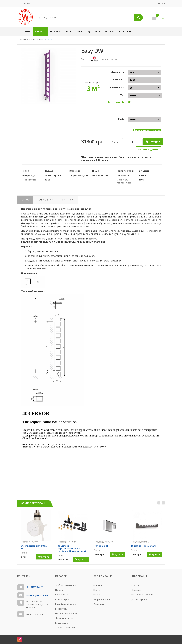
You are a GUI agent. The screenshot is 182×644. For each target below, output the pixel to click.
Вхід (163, 3)
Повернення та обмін (142, 595)
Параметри (45, 201)
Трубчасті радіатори (66, 585)
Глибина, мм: (118, 87)
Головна (25, 31)
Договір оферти (139, 599)
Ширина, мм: (118, 72)
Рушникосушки (37, 39)
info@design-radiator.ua (37, 595)
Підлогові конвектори (66, 613)
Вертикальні (62, 595)
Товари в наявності (65, 628)
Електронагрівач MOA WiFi (34, 549)
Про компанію (74, 31)
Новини (55, 31)
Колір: (122, 119)
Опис (25, 201)
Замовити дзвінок (148, 149)
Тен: (123, 95)
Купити (153, 142)
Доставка (94, 31)
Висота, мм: (118, 80)
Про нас (97, 590)
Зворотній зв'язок (103, 599)
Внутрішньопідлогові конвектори (66, 606)
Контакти (126, 31)
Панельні (60, 590)
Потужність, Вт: (116, 102)
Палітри (68, 201)
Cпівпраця (99, 604)
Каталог (40, 31)
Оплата (110, 31)
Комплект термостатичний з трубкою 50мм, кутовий (72, 550)
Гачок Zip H (101, 547)
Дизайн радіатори (64, 618)
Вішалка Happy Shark (144, 547)
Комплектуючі (62, 623)
